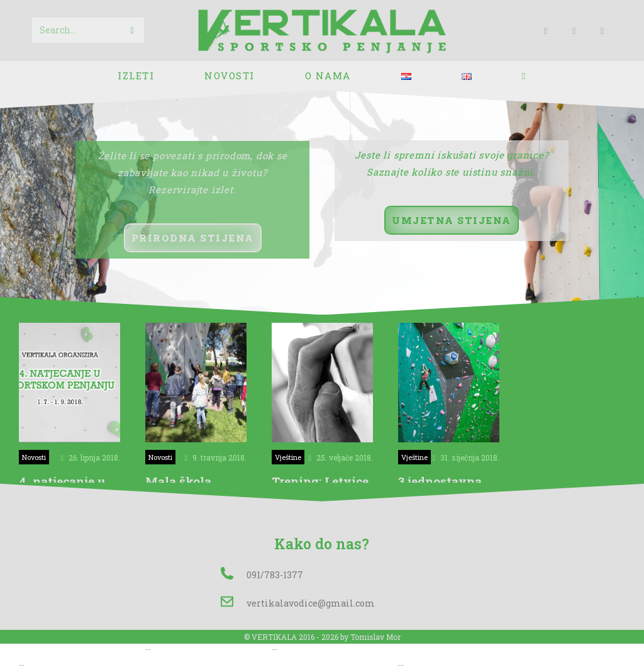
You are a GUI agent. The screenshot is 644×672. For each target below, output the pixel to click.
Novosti (34, 457)
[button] (193, 238)
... (22, 663)
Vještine (288, 457)
